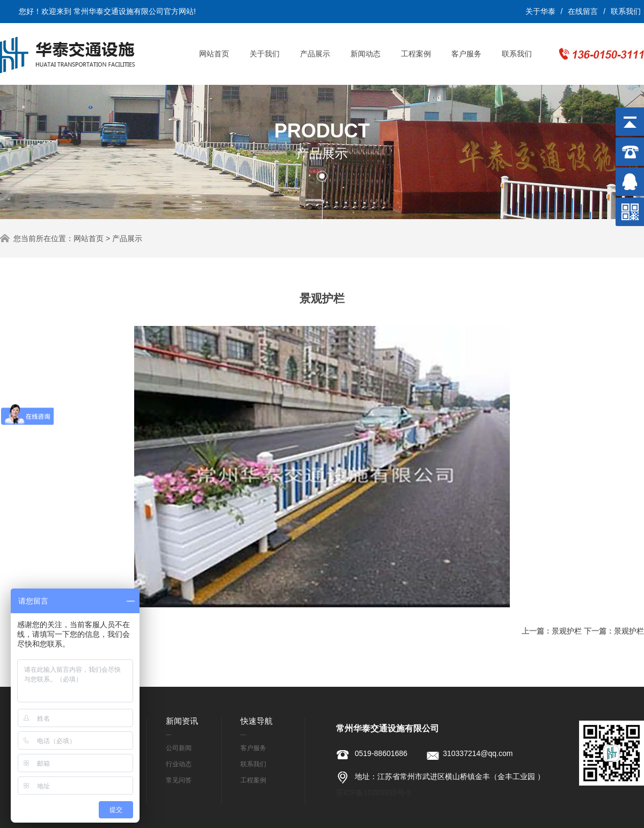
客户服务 (466, 54)
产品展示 (315, 54)
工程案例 (416, 54)
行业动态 (179, 764)
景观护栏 (567, 631)
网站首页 (214, 54)
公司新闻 (179, 748)
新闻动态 (365, 54)
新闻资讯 (182, 721)
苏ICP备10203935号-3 (374, 793)
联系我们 (626, 11)
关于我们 (265, 54)
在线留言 (583, 11)
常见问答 (179, 780)
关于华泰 (540, 11)
